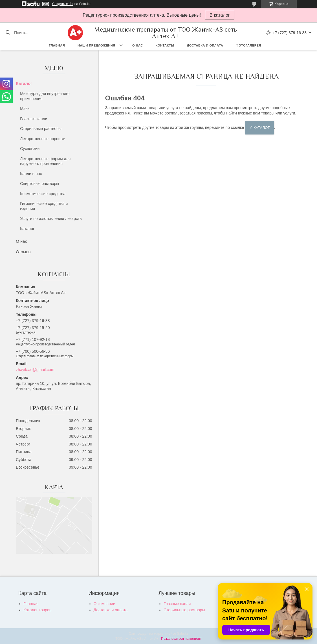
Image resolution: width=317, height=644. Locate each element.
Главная (57, 45)
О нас (138, 45)
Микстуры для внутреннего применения (45, 96)
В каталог (220, 15)
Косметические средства (43, 194)
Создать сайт (63, 4)
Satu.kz (182, 634)
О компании (104, 604)
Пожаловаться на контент (181, 639)
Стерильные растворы (41, 129)
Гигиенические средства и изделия (44, 206)
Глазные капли (34, 119)
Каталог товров (37, 610)
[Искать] (8, 33)
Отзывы (24, 252)
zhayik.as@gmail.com (35, 370)
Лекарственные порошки (43, 139)
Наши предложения (96, 45)
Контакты (165, 45)
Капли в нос (31, 174)
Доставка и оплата (205, 45)
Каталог (24, 83)
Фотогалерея (248, 45)
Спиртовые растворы (39, 184)
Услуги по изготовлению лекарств (51, 219)
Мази (25, 109)
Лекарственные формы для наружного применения (45, 161)
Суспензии (30, 149)
